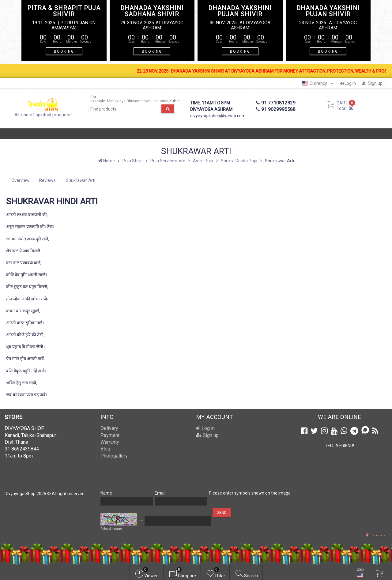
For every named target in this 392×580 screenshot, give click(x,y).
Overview (20, 180)
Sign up (372, 83)
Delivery (109, 428)
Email (160, 493)
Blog (105, 449)
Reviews (47, 180)
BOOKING (64, 51)
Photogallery (114, 456)
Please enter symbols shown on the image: (250, 493)
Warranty (110, 442)
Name (106, 493)
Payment (110, 435)
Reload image (111, 529)
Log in (348, 83)
